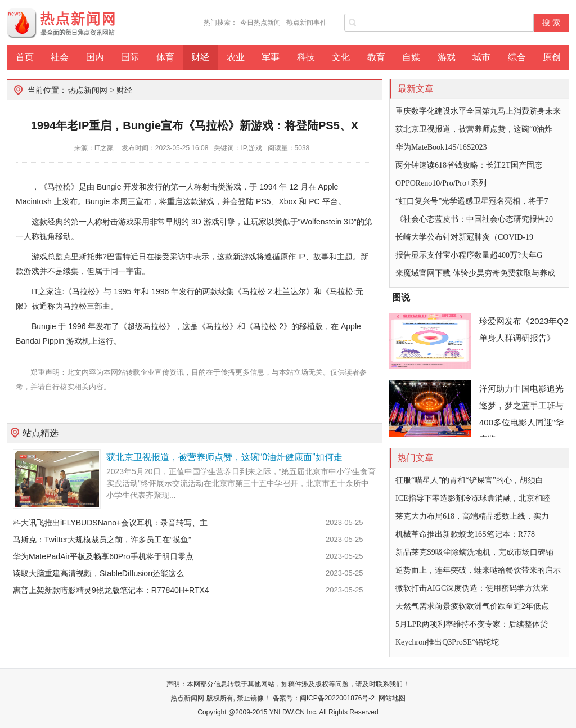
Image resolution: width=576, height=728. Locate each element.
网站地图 (392, 698)
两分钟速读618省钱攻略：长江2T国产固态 (469, 165)
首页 (25, 57)
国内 (95, 57)
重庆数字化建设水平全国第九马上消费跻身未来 (478, 111)
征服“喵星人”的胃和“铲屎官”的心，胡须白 (469, 480)
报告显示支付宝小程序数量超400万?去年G (469, 255)
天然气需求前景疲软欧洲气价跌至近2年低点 (472, 606)
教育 (376, 57)
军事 (271, 57)
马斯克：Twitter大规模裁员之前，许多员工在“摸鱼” (102, 540)
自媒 (411, 57)
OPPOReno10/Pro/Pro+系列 (441, 183)
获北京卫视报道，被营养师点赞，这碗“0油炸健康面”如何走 (224, 457)
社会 (60, 57)
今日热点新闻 (260, 23)
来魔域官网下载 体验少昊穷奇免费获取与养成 (475, 273)
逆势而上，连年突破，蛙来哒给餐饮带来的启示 (478, 570)
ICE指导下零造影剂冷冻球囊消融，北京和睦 (473, 498)
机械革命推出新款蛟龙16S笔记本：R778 (465, 534)
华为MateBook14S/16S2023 (441, 147)
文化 (341, 57)
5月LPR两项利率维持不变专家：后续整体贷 (472, 624)
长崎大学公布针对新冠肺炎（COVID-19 (464, 237)
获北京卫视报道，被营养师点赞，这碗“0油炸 (474, 129)
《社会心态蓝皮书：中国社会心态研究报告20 (474, 219)
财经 (200, 57)
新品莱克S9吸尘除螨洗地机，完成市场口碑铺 (474, 552)
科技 (306, 57)
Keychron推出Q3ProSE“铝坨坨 (447, 642)
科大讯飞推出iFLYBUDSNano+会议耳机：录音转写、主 (110, 523)
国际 (130, 57)
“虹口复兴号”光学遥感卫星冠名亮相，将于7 (472, 201)
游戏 (447, 57)
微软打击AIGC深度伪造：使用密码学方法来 (472, 588)
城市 (481, 57)
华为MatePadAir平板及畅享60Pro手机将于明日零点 (103, 556)
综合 (517, 57)
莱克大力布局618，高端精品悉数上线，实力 (472, 516)
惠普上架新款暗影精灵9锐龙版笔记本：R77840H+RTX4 (111, 590)
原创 (552, 57)
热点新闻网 (88, 90)
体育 (165, 57)
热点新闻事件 (307, 23)
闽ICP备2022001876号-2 (337, 698)
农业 (236, 57)
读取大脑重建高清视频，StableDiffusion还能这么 (98, 573)
